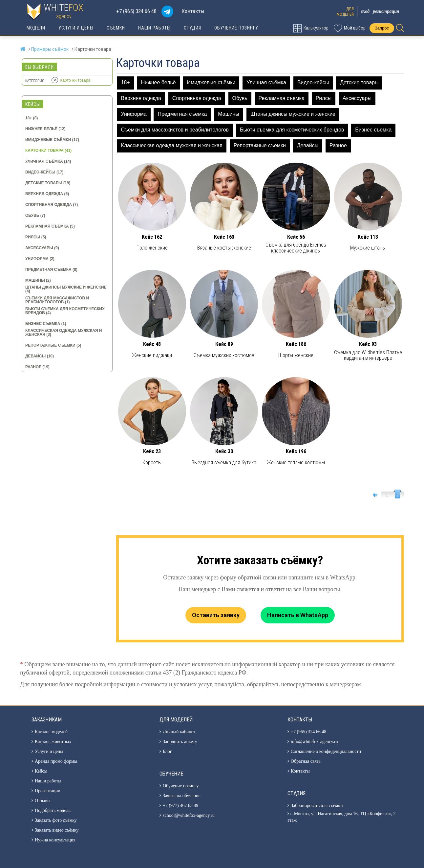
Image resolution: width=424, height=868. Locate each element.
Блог (167, 751)
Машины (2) (38, 280)
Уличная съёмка (266, 82)
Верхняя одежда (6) (47, 194)
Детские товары (359, 82)
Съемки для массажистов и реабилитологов (175, 130)
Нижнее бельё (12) (45, 129)
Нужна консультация (55, 840)
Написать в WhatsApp (298, 615)
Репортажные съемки (260, 145)
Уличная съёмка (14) (48, 161)
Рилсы (324, 98)
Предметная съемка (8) (51, 270)
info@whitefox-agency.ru (314, 742)
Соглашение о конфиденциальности (326, 751)
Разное (338, 145)
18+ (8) (32, 118)
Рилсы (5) (36, 237)
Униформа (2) (40, 259)
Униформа (134, 114)
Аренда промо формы (56, 761)
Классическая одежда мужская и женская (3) (64, 333)
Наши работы (154, 28)
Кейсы (41, 771)
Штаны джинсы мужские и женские (293, 114)
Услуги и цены (76, 28)
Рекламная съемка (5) (50, 226)
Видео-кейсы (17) (44, 172)
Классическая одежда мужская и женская (172, 145)
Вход (365, 11)
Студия (192, 28)
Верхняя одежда (141, 98)
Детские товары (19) (48, 183)
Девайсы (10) (40, 356)
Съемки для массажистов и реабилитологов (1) (57, 300)
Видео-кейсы (313, 82)
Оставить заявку (216, 615)
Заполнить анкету (180, 742)
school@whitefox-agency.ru (189, 815)
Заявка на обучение (182, 796)
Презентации (48, 791)
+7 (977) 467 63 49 (180, 806)
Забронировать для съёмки (317, 806)
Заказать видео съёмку (57, 830)
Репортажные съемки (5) (53, 345)
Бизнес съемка (373, 130)
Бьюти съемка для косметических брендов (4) (65, 311)
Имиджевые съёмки (211, 82)
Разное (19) (37, 367)
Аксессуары (357, 98)
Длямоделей (345, 12)
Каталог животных (53, 742)
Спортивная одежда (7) (52, 205)
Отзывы (42, 801)
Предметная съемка (182, 114)
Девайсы (308, 145)
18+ (126, 82)
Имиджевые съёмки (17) (52, 140)
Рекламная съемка (282, 98)
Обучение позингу (236, 28)
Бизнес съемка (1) (46, 324)
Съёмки (116, 28)
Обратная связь (306, 761)
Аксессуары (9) (42, 248)
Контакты (193, 11)
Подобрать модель (53, 810)
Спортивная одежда (197, 98)
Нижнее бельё (159, 82)
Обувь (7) (35, 215)
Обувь (240, 98)
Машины (229, 114)
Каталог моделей (51, 732)
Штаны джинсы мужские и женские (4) (66, 289)
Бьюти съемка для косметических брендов (292, 130)
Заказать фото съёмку (56, 820)
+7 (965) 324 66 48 (136, 11)
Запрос (382, 28)
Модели (36, 28)
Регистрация (386, 11)
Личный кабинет (179, 732)
